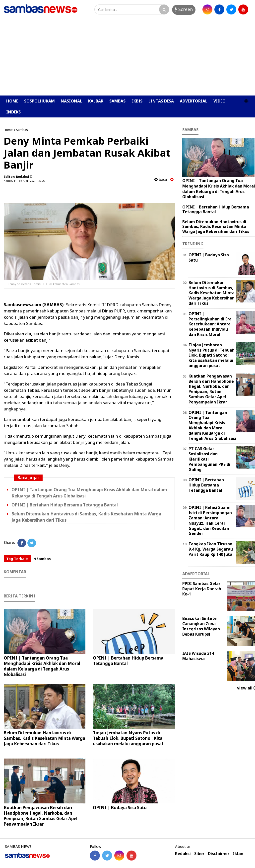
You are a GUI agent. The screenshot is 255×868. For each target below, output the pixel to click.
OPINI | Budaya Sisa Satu (120, 808)
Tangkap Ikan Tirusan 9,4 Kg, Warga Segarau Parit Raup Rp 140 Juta (211, 549)
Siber (199, 854)
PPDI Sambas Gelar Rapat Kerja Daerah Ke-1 (202, 589)
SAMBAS (117, 101)
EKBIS (137, 101)
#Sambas (42, 559)
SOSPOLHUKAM (39, 101)
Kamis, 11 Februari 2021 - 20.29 (24, 181)
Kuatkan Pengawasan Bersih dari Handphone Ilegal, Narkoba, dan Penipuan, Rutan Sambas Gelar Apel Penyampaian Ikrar (41, 816)
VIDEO (220, 101)
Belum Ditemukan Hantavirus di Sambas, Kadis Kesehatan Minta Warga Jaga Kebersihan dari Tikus (44, 738)
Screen (184, 9)
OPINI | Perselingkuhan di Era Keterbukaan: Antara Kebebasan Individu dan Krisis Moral (210, 324)
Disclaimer (219, 854)
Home (8, 130)
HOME (12, 101)
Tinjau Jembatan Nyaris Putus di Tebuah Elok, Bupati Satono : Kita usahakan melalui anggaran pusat (128, 738)
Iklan (238, 854)
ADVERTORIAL (194, 101)
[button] (246, 99)
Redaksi (183, 854)
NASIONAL (71, 101)
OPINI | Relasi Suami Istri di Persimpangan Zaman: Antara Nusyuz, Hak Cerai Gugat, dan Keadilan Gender (210, 520)
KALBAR (96, 101)
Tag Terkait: (17, 559)
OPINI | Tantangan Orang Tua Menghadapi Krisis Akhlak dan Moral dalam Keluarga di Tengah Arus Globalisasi (42, 666)
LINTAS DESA (161, 101)
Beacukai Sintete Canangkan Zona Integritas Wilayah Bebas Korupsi (201, 626)
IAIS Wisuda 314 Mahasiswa (198, 656)
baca (161, 179)
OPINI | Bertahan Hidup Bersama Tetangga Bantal (65, 505)
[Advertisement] (127, 58)
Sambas (22, 130)
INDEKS (13, 112)
